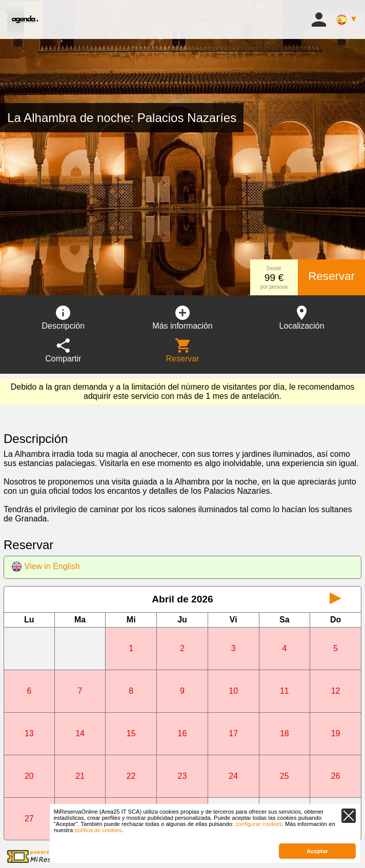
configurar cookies (259, 824)
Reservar (331, 276)
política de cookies (98, 830)
